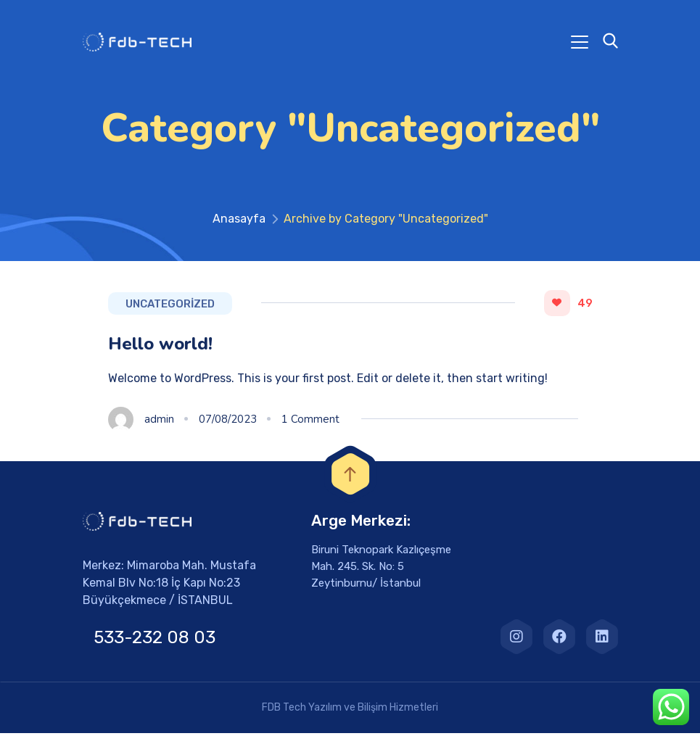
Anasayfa (239, 222)
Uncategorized (170, 307)
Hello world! (160, 347)
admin (159, 422)
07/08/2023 (228, 422)
